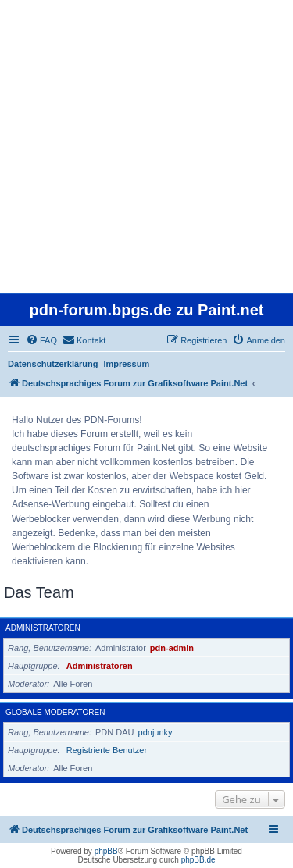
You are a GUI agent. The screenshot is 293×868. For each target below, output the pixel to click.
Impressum (127, 364)
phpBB (106, 851)
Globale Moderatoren (55, 712)
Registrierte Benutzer (107, 750)
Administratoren (43, 628)
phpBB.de (198, 860)
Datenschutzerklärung (53, 364)
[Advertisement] (146, 146)
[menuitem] (41, 340)
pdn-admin (172, 648)
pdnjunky (155, 732)
